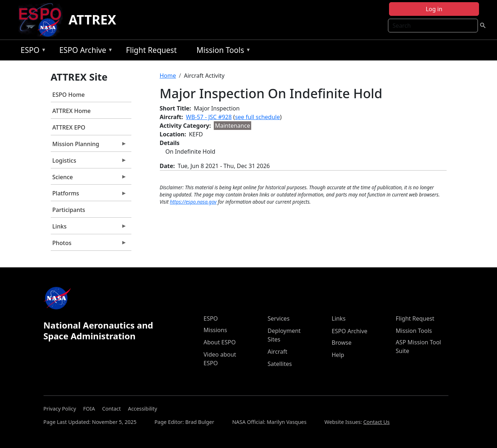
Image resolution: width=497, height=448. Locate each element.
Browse (342, 343)
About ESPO (220, 342)
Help (338, 355)
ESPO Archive (84, 51)
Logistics (89, 162)
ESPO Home (68, 95)
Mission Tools (222, 51)
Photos (89, 245)
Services (279, 318)
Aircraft (278, 352)
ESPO (31, 51)
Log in (434, 9)
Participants (69, 210)
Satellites (280, 364)
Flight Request (151, 50)
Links (89, 228)
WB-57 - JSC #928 (209, 117)
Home (168, 76)
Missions (215, 330)
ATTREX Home (71, 111)
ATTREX (92, 20)
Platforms (89, 195)
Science (89, 179)
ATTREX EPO (69, 127)
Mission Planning (89, 146)
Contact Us (376, 422)
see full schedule (257, 117)
